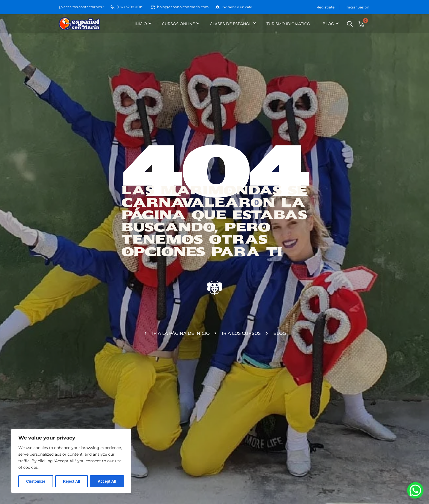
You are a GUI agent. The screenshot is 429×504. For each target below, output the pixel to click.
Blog (328, 24)
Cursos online (178, 24)
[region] (71, 461)
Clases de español (230, 24)
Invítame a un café (235, 7)
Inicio (140, 24)
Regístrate (325, 7)
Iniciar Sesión (357, 7)
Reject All (72, 481)
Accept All (107, 481)
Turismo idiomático (288, 24)
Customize (36, 481)
